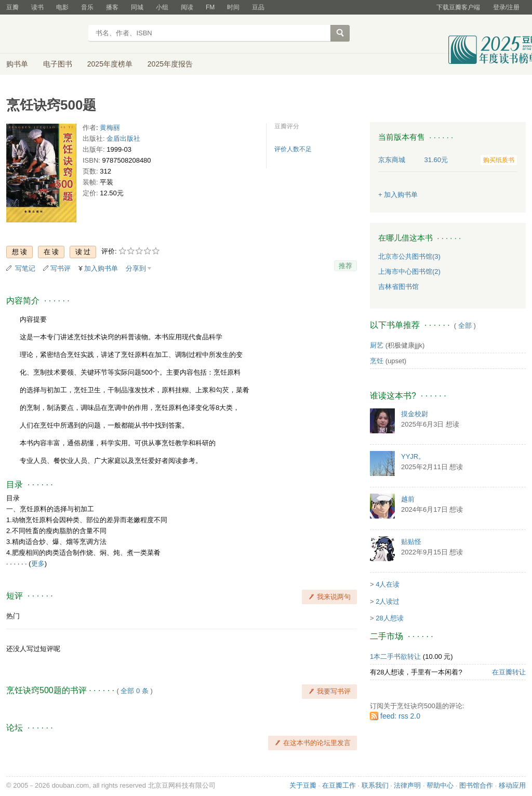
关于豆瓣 (303, 785)
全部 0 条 (134, 691)
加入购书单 (101, 268)
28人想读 (389, 618)
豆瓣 (12, 7)
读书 (37, 7)
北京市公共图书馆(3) (409, 256)
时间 (233, 7)
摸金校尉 (415, 414)
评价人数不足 (293, 149)
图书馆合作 (476, 785)
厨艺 (377, 345)
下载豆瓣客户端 (458, 7)
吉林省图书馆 (398, 287)
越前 (408, 499)
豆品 (258, 7)
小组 (162, 7)
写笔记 (25, 268)
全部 (465, 326)
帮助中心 (440, 785)
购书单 (17, 64)
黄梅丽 (110, 128)
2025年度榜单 (110, 64)
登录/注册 (506, 7)
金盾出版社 (123, 138)
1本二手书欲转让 (395, 656)
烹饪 (377, 361)
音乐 (87, 7)
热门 (13, 616)
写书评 (61, 268)
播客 (112, 7)
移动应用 (512, 785)
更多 (38, 563)
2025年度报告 (170, 64)
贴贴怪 (411, 542)
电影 (62, 7)
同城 (137, 7)
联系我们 (375, 785)
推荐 (345, 266)
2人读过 (388, 601)
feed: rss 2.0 (400, 716)
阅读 (187, 7)
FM (210, 7)
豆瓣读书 (44, 34)
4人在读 (388, 584)
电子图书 (58, 64)
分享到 (136, 268)
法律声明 (407, 785)
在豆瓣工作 (339, 785)
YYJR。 (413, 456)
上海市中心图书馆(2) (409, 271)
